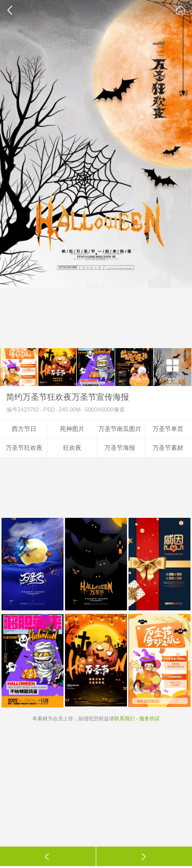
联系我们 (124, 718)
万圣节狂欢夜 (24, 448)
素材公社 (181, 10)
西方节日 (24, 429)
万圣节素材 (168, 448)
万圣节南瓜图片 (120, 429)
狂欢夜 (72, 448)
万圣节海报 (120, 448)
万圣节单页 (168, 429)
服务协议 (150, 718)
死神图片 (72, 429)
